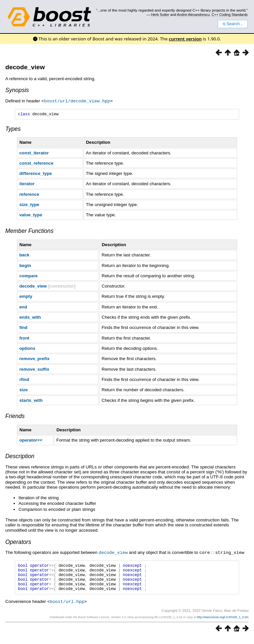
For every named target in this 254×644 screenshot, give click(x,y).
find (23, 328)
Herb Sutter (160, 15)
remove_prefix (34, 359)
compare (28, 276)
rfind (24, 380)
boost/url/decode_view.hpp (77, 101)
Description (20, 457)
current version (185, 39)
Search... (233, 24)
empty (26, 297)
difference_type (36, 174)
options (27, 349)
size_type (29, 205)
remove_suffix (34, 370)
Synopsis (17, 90)
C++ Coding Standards (230, 15)
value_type (31, 215)
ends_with (30, 318)
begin (25, 266)
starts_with (31, 401)
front (24, 339)
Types (13, 130)
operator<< (31, 441)
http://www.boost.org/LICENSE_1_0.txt (222, 623)
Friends (15, 417)
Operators (18, 543)
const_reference (36, 164)
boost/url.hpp (67, 608)
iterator (27, 184)
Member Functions (29, 232)
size (23, 390)
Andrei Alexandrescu (193, 15)
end (23, 308)
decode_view (25, 67)
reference (29, 195)
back (24, 256)
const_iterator (34, 154)
